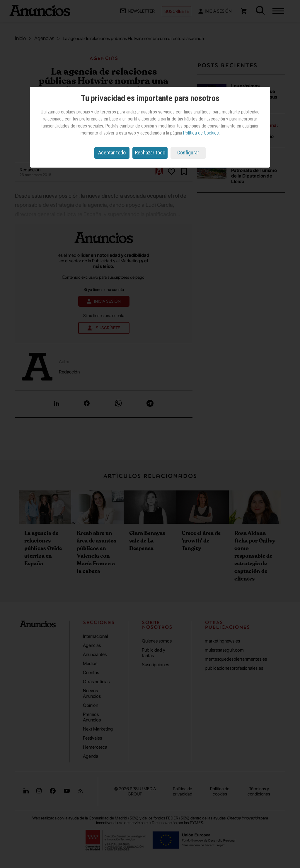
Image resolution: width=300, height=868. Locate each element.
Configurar (188, 153)
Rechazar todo (150, 153)
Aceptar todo (112, 153)
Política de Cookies (201, 133)
